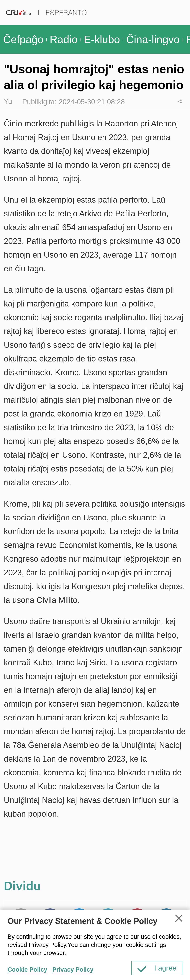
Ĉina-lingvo (153, 39)
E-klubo (102, 39)
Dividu (180, 101)
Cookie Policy (27, 969)
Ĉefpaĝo (23, 39)
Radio (64, 39)
